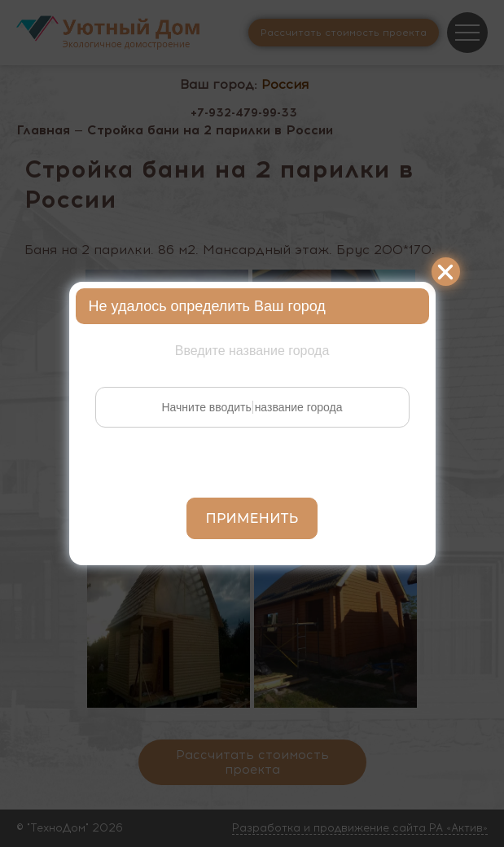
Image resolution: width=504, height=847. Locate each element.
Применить (252, 518)
